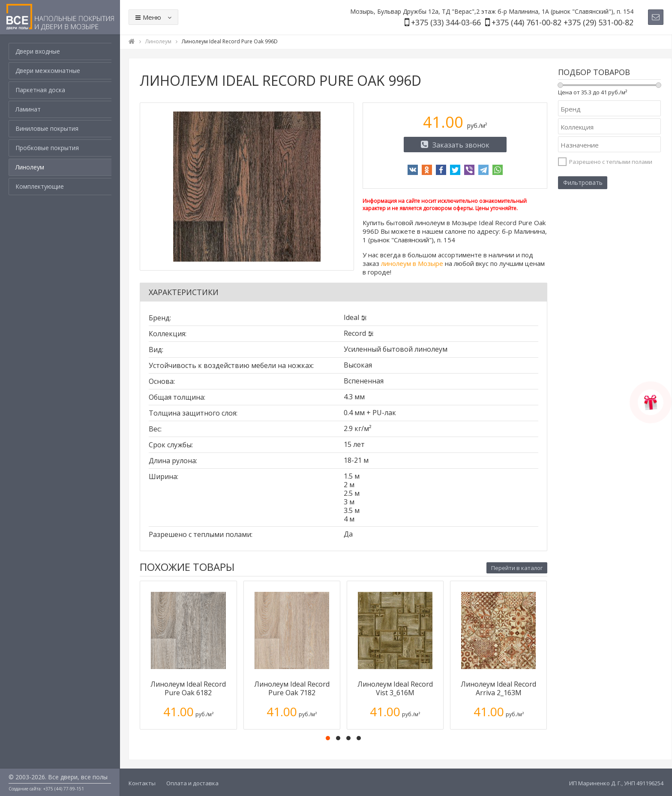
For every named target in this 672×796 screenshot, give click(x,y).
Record (355, 333)
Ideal (351, 317)
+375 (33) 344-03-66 (446, 22)
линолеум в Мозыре (412, 263)
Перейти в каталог (517, 568)
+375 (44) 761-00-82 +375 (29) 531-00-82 (562, 22)
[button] (328, 738)
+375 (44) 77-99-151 (64, 789)
